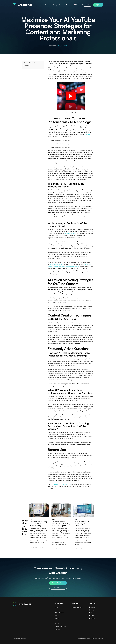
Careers (57, 618)
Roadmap (58, 629)
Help (56, 610)
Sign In (98, 5)
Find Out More (58, 588)
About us (68, 5)
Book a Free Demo (58, 583)
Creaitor (88, 134)
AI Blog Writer (59, 621)
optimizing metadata (57, 264)
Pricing (55, 5)
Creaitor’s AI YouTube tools (63, 484)
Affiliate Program (60, 613)
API (56, 615)
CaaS (87, 5)
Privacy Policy (101, 638)
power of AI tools (70, 233)
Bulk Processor (59, 624)
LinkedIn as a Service (61, 627)
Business (61, 5)
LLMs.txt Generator (77, 607)
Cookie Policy (94, 638)
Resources (48, 5)
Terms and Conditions (82, 638)
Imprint (89, 638)
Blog (56, 607)
